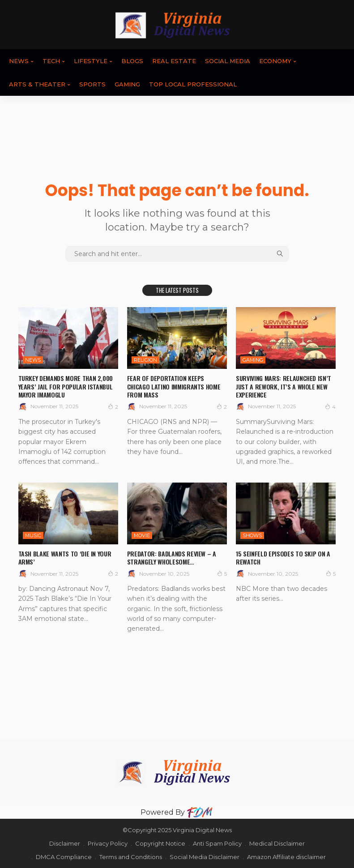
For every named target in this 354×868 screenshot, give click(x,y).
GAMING (127, 84)
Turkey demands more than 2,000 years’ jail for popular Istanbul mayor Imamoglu (66, 386)
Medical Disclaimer (277, 843)
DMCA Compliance (64, 857)
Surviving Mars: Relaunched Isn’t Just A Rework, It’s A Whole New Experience (284, 386)
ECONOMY (275, 61)
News (19, 61)
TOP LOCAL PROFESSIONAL (193, 84)
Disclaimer (65, 843)
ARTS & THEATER (37, 84)
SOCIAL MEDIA (228, 61)
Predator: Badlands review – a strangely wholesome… (172, 558)
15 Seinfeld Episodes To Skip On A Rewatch (283, 558)
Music (33, 535)
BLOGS (132, 61)
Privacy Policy (108, 843)
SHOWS (252, 535)
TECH (51, 61)
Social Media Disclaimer (205, 857)
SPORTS (92, 84)
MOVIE (142, 535)
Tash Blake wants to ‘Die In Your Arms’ (65, 558)
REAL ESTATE (174, 61)
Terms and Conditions (131, 857)
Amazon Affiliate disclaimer (286, 857)
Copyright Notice (160, 843)
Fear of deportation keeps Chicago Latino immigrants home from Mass (174, 386)
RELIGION (145, 360)
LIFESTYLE (91, 61)
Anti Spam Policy (217, 843)
